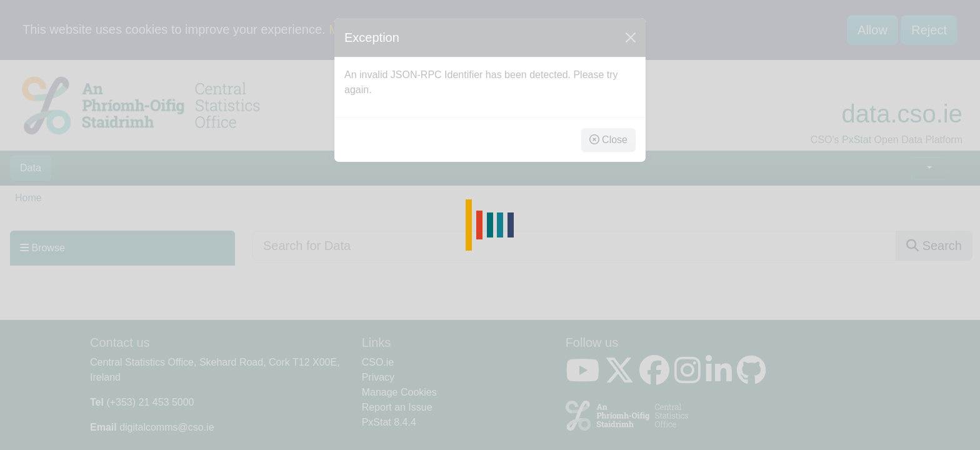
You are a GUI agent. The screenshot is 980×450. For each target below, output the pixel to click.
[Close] (631, 37)
